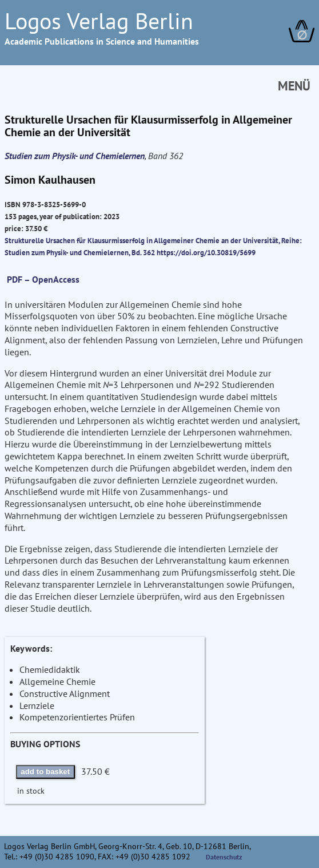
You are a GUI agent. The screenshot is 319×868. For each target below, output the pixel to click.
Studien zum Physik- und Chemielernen (75, 156)
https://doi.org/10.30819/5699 (206, 252)
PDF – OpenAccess (43, 279)
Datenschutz (224, 857)
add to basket (45, 772)
